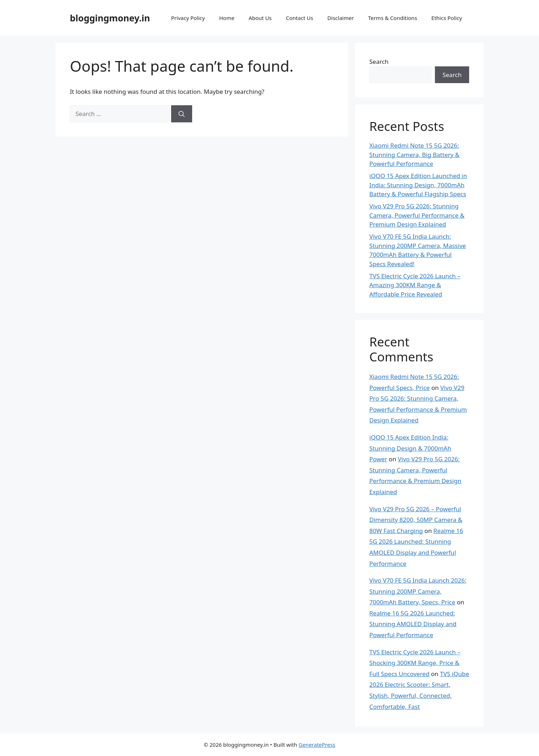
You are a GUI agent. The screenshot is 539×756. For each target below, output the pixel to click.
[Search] (182, 114)
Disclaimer (340, 18)
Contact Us (299, 18)
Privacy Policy (188, 18)
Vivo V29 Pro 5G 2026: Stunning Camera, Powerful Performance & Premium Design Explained (417, 215)
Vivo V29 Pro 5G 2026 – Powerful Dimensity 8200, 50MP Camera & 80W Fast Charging (416, 520)
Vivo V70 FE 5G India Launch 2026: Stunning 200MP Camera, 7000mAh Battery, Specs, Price (418, 591)
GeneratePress (317, 745)
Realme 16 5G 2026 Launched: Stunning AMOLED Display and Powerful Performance (413, 624)
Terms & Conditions (392, 18)
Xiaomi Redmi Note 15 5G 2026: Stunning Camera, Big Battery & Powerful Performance (414, 154)
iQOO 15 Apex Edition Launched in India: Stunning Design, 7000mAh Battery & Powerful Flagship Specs (418, 185)
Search (379, 62)
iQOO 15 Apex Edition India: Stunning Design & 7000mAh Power (410, 448)
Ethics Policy (447, 18)
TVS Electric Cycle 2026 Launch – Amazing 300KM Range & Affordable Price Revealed (415, 285)
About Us (260, 18)
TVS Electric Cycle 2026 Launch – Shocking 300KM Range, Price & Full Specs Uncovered (415, 663)
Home (227, 18)
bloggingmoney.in (110, 18)
